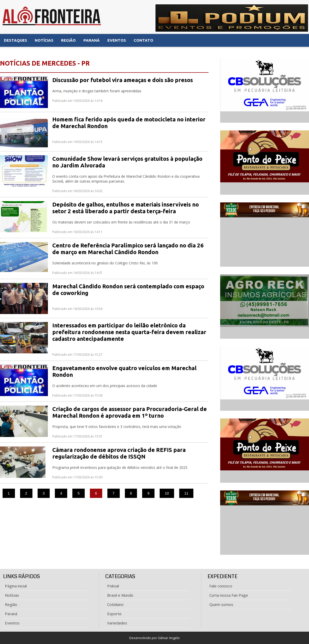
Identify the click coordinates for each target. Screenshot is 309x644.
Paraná (11, 614)
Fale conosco (221, 586)
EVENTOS (117, 40)
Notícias (12, 595)
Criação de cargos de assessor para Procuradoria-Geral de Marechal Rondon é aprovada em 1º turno (130, 412)
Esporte (114, 614)
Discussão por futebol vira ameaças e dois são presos (123, 80)
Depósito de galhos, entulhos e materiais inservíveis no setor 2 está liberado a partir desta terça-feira (126, 208)
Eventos (12, 623)
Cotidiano (115, 604)
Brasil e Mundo (120, 595)
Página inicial (16, 586)
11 (186, 493)
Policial (113, 586)
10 (167, 493)
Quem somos (221, 604)
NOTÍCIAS (44, 40)
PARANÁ (92, 40)
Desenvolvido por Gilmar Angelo (154, 638)
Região (11, 604)
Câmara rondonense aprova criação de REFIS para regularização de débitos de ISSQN (119, 453)
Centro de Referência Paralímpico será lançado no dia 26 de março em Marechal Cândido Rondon (128, 249)
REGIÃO (68, 40)
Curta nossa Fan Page (229, 595)
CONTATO (143, 40)
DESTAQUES (15, 40)
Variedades (117, 623)
